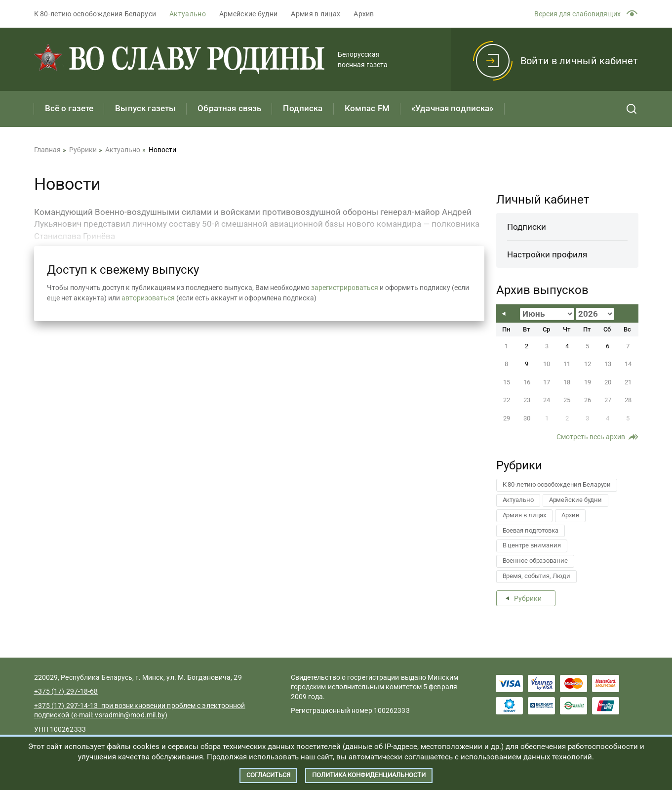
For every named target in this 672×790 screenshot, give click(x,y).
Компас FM (367, 108)
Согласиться (268, 775)
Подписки (527, 227)
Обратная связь (229, 108)
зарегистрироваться (345, 288)
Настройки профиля (547, 254)
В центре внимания (532, 545)
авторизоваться (148, 298)
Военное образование (535, 561)
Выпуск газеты (145, 108)
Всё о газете (69, 108)
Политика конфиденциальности (369, 775)
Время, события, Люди (536, 576)
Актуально (188, 14)
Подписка (303, 108)
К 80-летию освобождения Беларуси (95, 14)
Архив (364, 14)
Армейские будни (249, 14)
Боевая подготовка (531, 530)
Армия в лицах (316, 14)
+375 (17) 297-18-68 (66, 691)
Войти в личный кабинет (579, 61)
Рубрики (528, 598)
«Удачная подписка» (453, 108)
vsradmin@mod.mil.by (130, 715)
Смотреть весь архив (591, 437)
